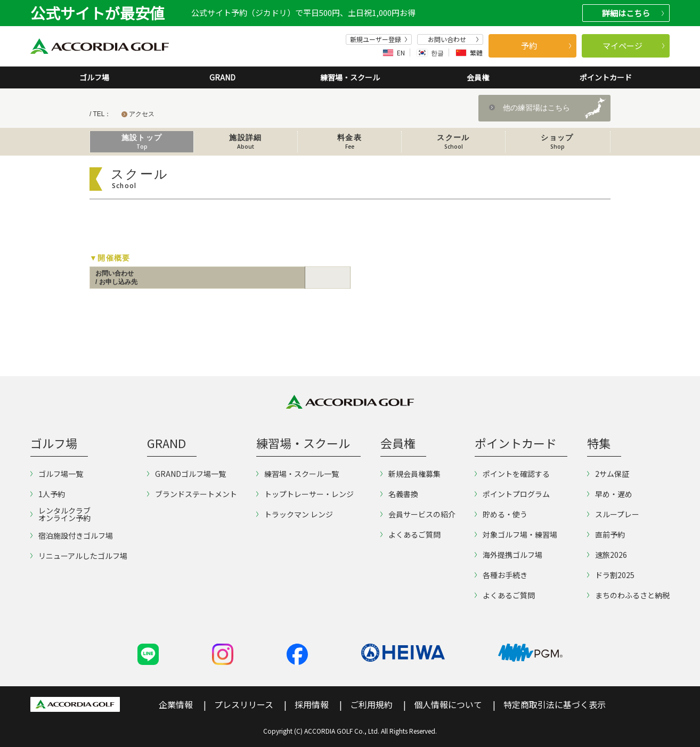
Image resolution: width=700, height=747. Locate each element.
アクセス (142, 114)
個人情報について (448, 704)
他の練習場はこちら (536, 108)
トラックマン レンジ (295, 514)
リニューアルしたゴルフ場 (79, 556)
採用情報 (312, 704)
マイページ (634, 46)
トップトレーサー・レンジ (305, 494)
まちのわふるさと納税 (628, 595)
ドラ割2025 (611, 575)
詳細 (633, 13)
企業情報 (176, 704)
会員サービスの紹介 (418, 514)
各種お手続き (501, 575)
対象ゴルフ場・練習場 (516, 534)
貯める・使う (501, 514)
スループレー (613, 514)
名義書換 (399, 494)
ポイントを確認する (512, 474)
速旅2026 (607, 555)
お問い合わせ (453, 39)
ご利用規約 (371, 704)
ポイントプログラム (512, 494)
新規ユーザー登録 (379, 39)
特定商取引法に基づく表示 (555, 704)
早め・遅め (610, 494)
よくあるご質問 (410, 534)
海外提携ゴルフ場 (508, 555)
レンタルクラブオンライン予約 (60, 514)
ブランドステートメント (192, 494)
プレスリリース (244, 704)
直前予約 (606, 534)
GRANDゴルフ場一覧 (186, 474)
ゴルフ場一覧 (57, 474)
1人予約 (48, 494)
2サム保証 (608, 474)
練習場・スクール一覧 (298, 474)
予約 (546, 46)
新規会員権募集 (410, 474)
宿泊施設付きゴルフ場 (72, 535)
